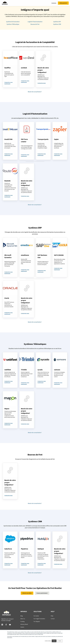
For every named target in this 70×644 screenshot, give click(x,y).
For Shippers (37, 622)
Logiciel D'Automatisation (35, 22)
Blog (22, 616)
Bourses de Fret (35, 24)
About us (23, 619)
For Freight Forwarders (39, 619)
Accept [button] (54, 641)
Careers (22, 627)
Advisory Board (24, 624)
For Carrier (36, 616)
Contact (53, 619)
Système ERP (57, 22)
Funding (22, 622)
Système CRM (57, 24)
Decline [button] (60, 641)
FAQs (52, 616)
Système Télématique (13, 24)
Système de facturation (13, 22)
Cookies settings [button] (48, 641)
